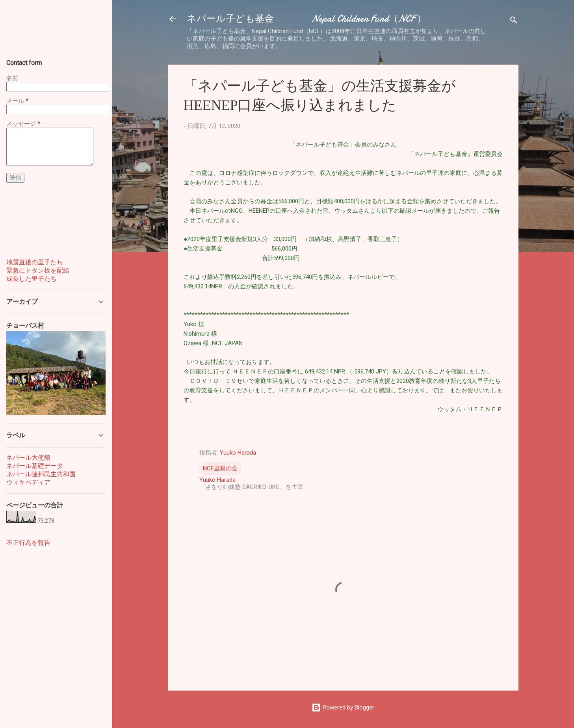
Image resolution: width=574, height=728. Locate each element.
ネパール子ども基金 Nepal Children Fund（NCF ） (307, 19)
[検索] (514, 21)
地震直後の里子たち (35, 262)
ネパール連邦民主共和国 (41, 474)
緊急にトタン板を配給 (38, 270)
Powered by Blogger (343, 708)
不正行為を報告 (28, 543)
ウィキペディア (28, 482)
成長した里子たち (32, 279)
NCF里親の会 (220, 468)
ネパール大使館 (28, 458)
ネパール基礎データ (35, 466)
